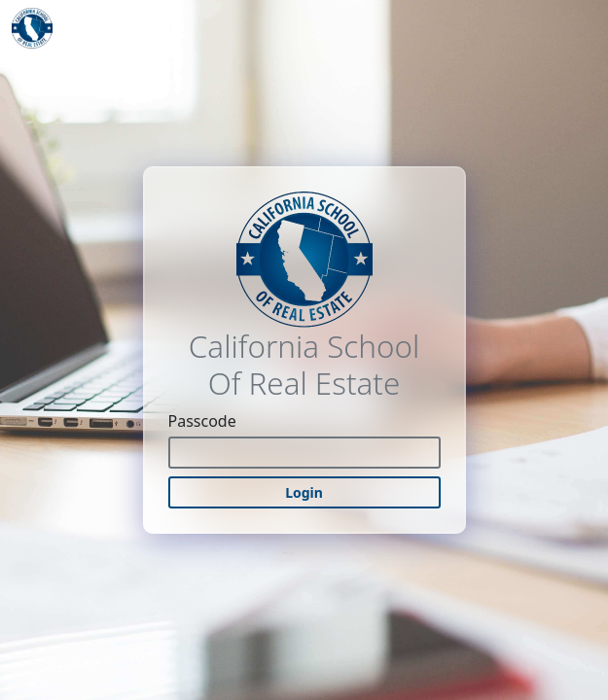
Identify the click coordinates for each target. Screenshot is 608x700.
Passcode (202, 421)
